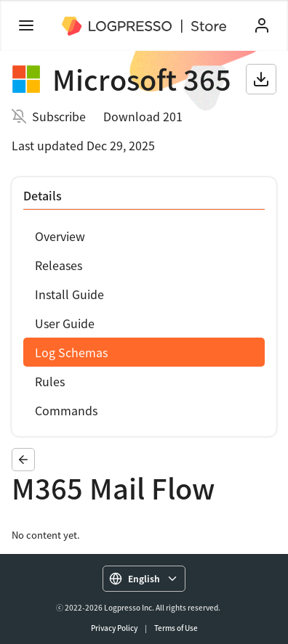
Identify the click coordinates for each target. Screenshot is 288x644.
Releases (59, 265)
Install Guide (69, 294)
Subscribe (59, 116)
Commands (66, 410)
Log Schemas (71, 352)
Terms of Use (176, 628)
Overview (60, 236)
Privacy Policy (114, 628)
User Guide (65, 323)
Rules (50, 381)
